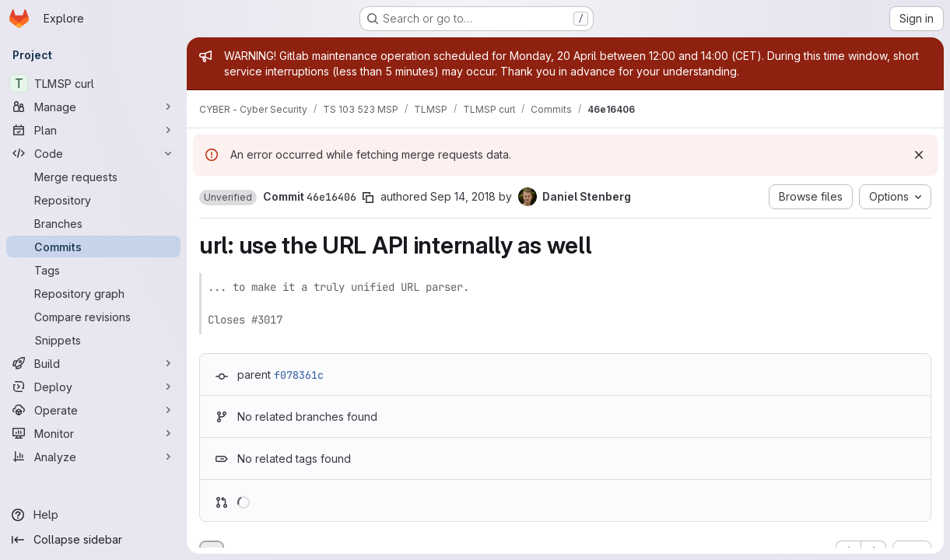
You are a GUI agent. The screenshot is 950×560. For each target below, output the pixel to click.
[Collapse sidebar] (93, 540)
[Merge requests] (93, 177)
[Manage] (93, 107)
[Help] (93, 515)
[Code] (93, 153)
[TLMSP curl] (93, 83)
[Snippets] (93, 340)
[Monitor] (93, 433)
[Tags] (93, 270)
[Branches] (93, 223)
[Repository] (93, 200)
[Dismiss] (919, 155)
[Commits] (93, 247)
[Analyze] (93, 457)
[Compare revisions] (93, 317)
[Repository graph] (93, 293)
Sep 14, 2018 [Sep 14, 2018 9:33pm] (463, 196)
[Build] (93, 363)
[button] (228, 198)
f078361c (299, 375)
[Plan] (93, 130)
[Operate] (93, 410)
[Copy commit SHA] (368, 198)
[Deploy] (93, 387)
